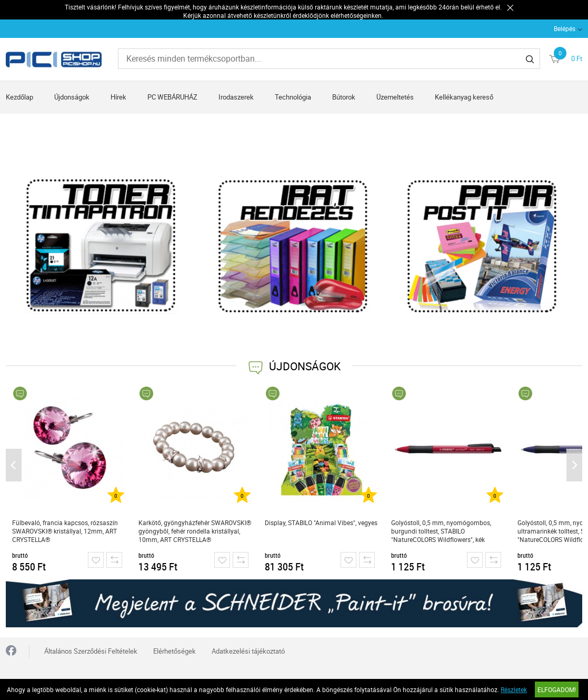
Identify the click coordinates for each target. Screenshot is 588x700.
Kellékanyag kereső (464, 97)
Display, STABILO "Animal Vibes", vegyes (321, 522)
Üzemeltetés (395, 97)
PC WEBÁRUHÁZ (172, 97)
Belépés (565, 28)
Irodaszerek (236, 97)
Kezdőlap (19, 97)
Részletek (514, 689)
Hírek (118, 97)
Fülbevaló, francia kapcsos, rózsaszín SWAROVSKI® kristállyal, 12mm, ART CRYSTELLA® (65, 531)
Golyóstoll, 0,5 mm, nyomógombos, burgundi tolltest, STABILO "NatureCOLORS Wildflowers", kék (441, 531)
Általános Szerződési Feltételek (91, 651)
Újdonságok (72, 97)
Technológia (293, 97)
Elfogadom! (557, 689)
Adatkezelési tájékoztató (248, 651)
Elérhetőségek (175, 651)
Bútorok (344, 97)
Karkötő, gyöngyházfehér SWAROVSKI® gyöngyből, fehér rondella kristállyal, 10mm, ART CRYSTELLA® (195, 531)
